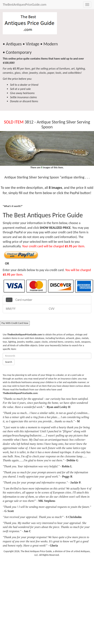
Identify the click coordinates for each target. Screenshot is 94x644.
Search (9, 362)
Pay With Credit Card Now (15, 323)
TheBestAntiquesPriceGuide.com (25, 5)
